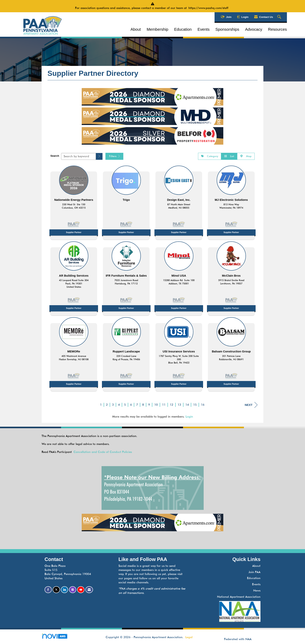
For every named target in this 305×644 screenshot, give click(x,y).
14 (187, 405)
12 (172, 405)
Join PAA (255, 572)
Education (183, 29)
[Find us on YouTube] (81, 590)
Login (189, 417)
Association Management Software (58, 637)
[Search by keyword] (78, 156)
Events (203, 29)
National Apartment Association (239, 597)
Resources (277, 29)
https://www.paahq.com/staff (209, 8)
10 (156, 405)
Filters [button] (114, 156)
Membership (157, 29)
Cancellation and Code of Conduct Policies (103, 452)
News (257, 591)
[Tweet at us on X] (56, 590)
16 (203, 405)
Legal (189, 637)
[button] (99, 156)
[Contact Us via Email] (89, 590)
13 (179, 405)
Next (251, 405)
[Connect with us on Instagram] (73, 590)
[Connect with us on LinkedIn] (64, 590)
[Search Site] (280, 17)
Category (210, 156)
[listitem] (74, 202)
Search (55, 156)
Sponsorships (227, 29)
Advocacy (254, 29)
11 (164, 405)
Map (246, 156)
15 (195, 405)
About (136, 29)
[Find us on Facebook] (48, 590)
